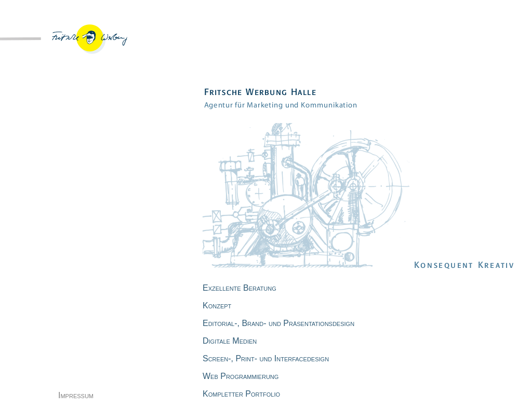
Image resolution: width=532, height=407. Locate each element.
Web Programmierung (241, 376)
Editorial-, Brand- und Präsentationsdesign (278, 323)
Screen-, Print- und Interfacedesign (266, 358)
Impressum (76, 395)
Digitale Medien (230, 341)
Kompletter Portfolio (241, 394)
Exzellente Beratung (240, 288)
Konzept (217, 306)
